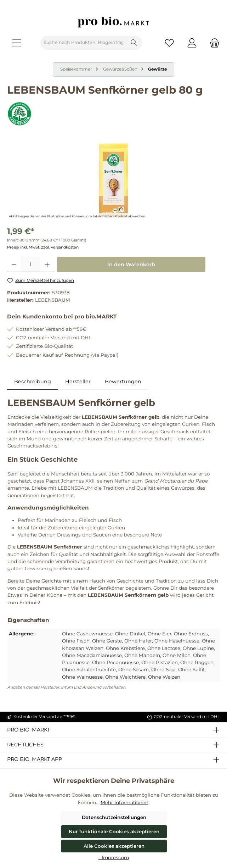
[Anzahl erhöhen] (47, 265)
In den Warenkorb (131, 265)
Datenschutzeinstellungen (114, 817)
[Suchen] (134, 43)
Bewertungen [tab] (123, 382)
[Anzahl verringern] (14, 265)
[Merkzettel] (169, 43)
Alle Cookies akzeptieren (114, 846)
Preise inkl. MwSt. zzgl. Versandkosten (43, 247)
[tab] (33, 382)
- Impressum (114, 857)
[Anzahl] (31, 265)
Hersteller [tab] (78, 382)
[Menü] (17, 43)
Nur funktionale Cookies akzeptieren (114, 831)
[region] (113, 180)
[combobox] (83, 43)
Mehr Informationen (124, 802)
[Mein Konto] (192, 43)
